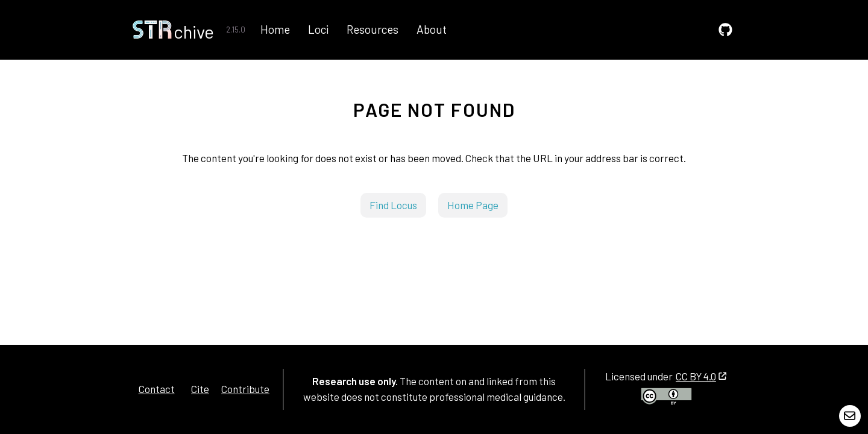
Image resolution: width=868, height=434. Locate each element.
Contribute (245, 389)
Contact (157, 389)
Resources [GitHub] (373, 29)
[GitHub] (725, 30)
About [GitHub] (432, 29)
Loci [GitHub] (318, 29)
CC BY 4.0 (701, 376)
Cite (200, 389)
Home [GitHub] (275, 29)
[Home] (173, 30)
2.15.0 (236, 30)
